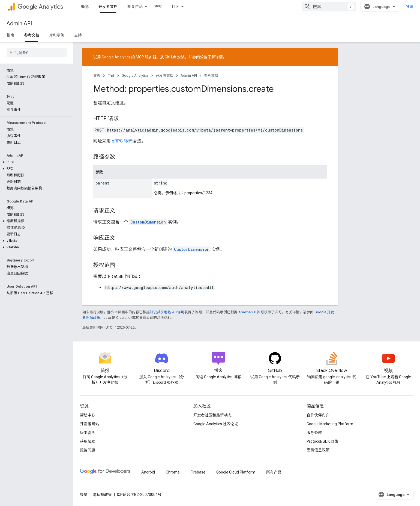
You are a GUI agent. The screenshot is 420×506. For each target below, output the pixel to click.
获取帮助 (88, 441)
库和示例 (57, 35)
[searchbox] (37, 53)
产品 (111, 75)
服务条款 (314, 433)
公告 (204, 57)
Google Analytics (135, 75)
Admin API (19, 24)
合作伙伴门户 (318, 415)
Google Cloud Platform (236, 472)
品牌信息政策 (318, 450)
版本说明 (88, 433)
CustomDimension (148, 222)
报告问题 (88, 450)
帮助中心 (88, 415)
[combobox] (333, 7)
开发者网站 (89, 424)
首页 (97, 75)
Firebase (198, 472)
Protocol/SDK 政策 (322, 441)
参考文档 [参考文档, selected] (32, 35)
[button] (36, 162)
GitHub (170, 57)
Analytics (40, 7)
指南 (10, 35)
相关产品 (135, 7)
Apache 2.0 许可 (251, 312)
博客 (158, 7)
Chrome (173, 472)
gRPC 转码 (122, 141)
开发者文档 (165, 75)
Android (148, 472)
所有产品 (274, 472)
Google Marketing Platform (330, 424)
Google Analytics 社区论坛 (216, 424)
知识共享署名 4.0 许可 (167, 312)
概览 (85, 7)
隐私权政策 (102, 495)
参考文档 (211, 75)
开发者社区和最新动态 (212, 415)
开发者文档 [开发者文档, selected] (108, 7)
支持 (78, 35)
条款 (84, 495)
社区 (175, 7)
